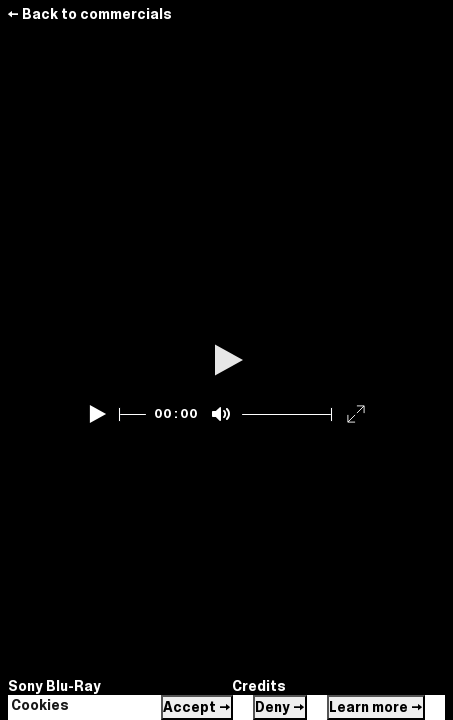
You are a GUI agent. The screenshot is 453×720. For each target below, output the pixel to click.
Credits (259, 686)
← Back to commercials (89, 14)
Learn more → (376, 707)
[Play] (98, 414)
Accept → (197, 707)
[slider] (133, 414)
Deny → (280, 707)
